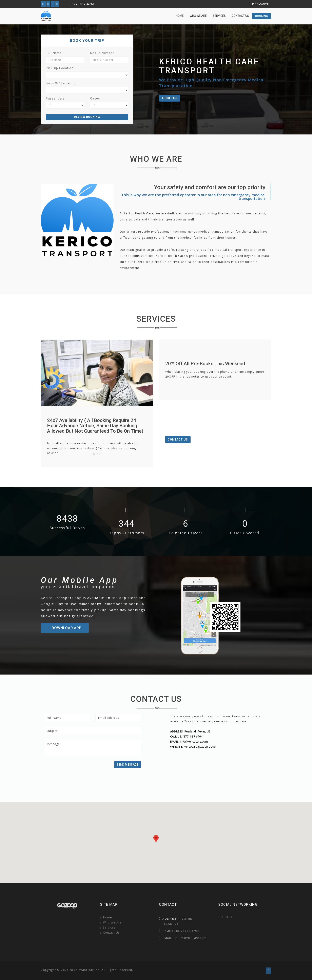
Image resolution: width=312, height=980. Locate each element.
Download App (65, 628)
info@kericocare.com (194, 741)
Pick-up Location (60, 68)
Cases (95, 99)
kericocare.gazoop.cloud (200, 747)
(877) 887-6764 (80, 4)
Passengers (55, 99)
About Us (170, 98)
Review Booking (87, 117)
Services (219, 16)
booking (262, 16)
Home (108, 917)
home (180, 16)
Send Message (128, 765)
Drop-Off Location (61, 83)
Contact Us (240, 16)
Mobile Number (102, 53)
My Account (261, 4)
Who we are (198, 16)
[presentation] (75, 769)
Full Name (54, 53)
